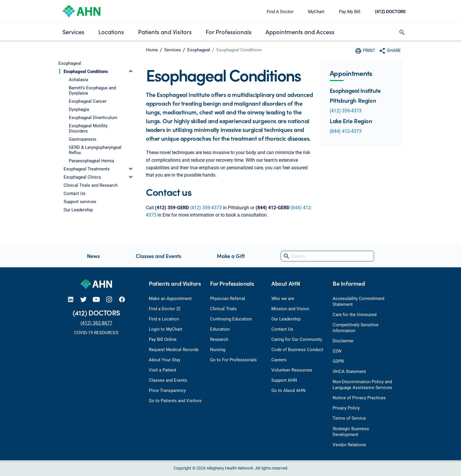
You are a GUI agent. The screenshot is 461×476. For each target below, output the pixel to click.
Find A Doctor (280, 11)
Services (73, 32)
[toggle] (131, 71)
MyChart (316, 11)
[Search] (327, 256)
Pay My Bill (350, 11)
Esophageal (199, 50)
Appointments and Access (300, 32)
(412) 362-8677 (96, 323)
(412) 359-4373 (206, 207)
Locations (111, 32)
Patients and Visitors (165, 32)
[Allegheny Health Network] (81, 11)
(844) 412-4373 (346, 131)
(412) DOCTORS (390, 11)
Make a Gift (231, 256)
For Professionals (229, 32)
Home (152, 50)
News (93, 256)
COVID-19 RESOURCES (96, 332)
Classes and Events (158, 256)
